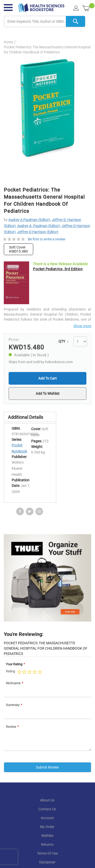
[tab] (30, 417)
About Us (47, 800)
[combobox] (45, 22)
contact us (47, 809)
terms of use (47, 853)
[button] (48, 394)
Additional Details (25, 417)
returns (47, 844)
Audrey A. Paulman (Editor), (39, 226)
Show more (82, 326)
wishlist (47, 836)
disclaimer (47, 862)
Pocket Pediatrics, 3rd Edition (58, 269)
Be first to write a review (47, 239)
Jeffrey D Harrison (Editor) (38, 232)
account (47, 818)
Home (8, 42)
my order (47, 827)
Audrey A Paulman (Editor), (30, 220)
